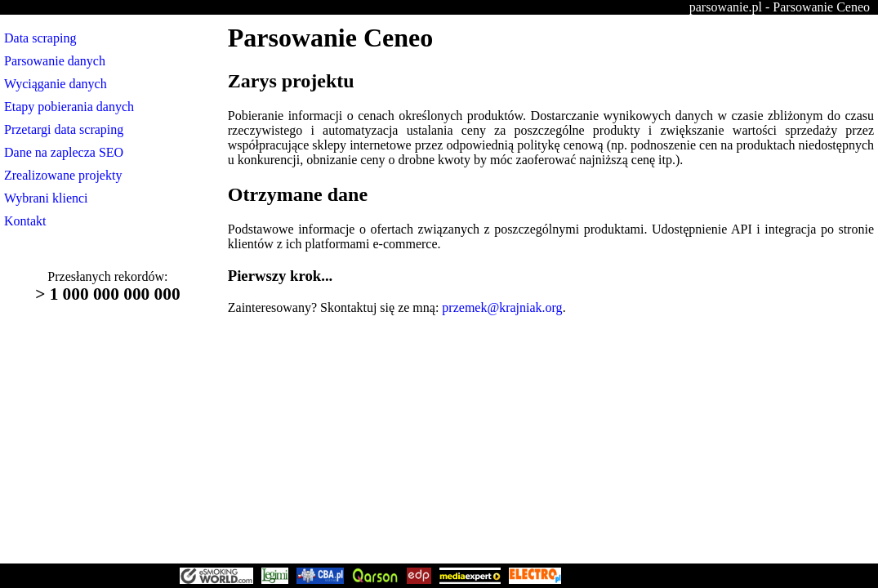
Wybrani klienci (46, 198)
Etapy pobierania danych (69, 107)
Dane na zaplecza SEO (64, 152)
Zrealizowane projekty (63, 175)
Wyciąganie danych (56, 84)
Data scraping (40, 38)
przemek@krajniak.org (502, 307)
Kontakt (25, 221)
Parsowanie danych (55, 61)
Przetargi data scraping (64, 129)
